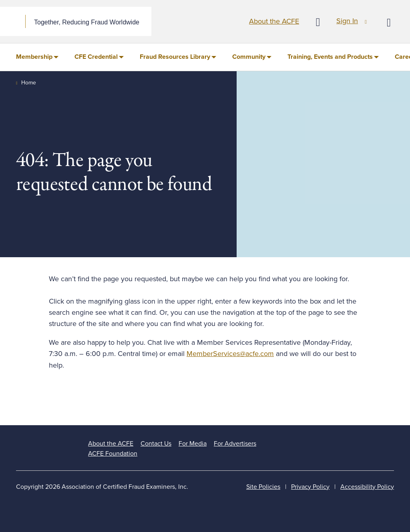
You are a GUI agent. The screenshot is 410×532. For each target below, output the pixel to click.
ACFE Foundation (113, 454)
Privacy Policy (310, 487)
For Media (193, 444)
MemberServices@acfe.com (230, 354)
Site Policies (263, 487)
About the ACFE (274, 21)
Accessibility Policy (367, 487)
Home (29, 83)
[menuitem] (37, 57)
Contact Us (156, 444)
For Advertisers (235, 444)
